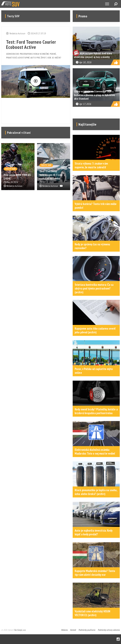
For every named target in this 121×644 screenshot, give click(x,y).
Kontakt (73, 630)
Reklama (64, 630)
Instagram (118, 639)
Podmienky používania (87, 630)
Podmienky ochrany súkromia (109, 630)
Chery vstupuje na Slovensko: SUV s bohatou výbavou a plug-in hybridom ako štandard (94, 95)
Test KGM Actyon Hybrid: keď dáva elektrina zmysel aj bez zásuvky (93, 55)
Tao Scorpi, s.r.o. (20, 630)
